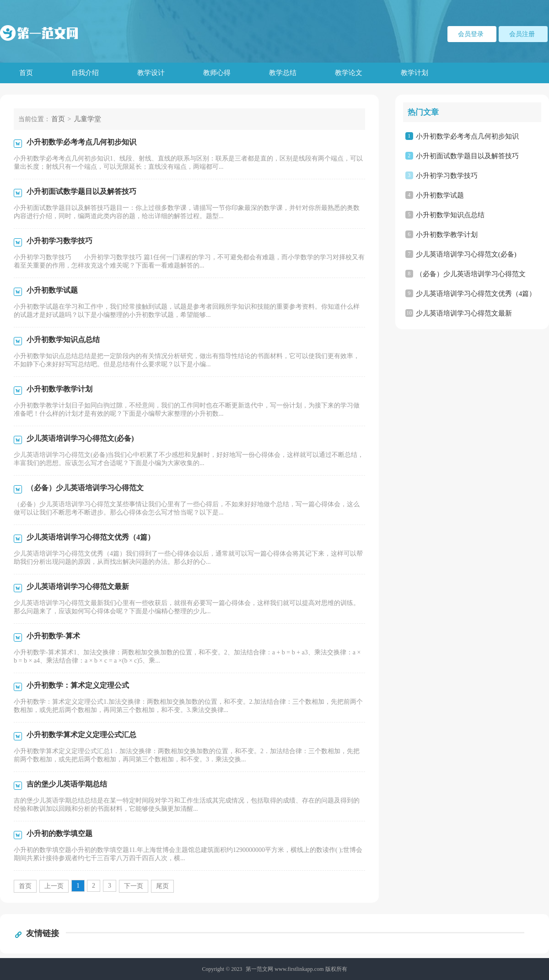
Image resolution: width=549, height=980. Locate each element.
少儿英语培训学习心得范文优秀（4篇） (476, 294)
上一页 (54, 886)
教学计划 (414, 73)
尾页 (162, 886)
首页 (26, 73)
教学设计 (151, 73)
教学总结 (283, 73)
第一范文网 (259, 969)
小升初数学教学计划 (447, 235)
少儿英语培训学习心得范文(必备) (466, 254)
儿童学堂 (87, 119)
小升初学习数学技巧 (447, 176)
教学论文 (349, 73)
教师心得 (217, 73)
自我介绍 (85, 73)
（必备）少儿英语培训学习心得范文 (471, 274)
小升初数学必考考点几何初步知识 (467, 136)
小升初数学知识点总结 (450, 215)
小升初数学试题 (440, 195)
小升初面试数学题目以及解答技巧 (467, 156)
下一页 (134, 886)
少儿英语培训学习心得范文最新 (464, 313)
